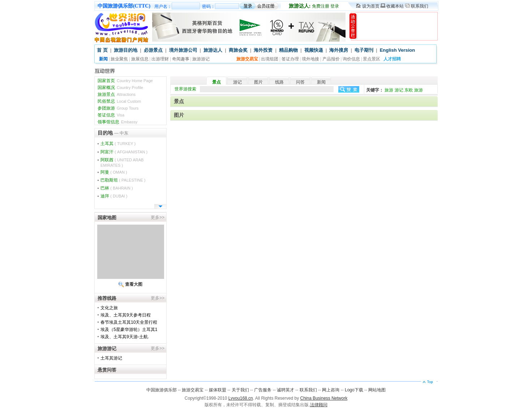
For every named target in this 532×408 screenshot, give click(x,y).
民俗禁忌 (119, 101)
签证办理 (290, 59)
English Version (398, 50)
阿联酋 (122, 162)
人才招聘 (392, 59)
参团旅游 (118, 108)
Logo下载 (354, 390)
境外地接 (310, 59)
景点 (216, 82)
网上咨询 (331, 390)
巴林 (117, 188)
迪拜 (114, 196)
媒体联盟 (218, 390)
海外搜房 (339, 50)
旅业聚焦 (119, 59)
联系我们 (420, 6)
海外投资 (263, 50)
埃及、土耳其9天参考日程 (126, 315)
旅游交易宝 (193, 390)
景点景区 (372, 59)
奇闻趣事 (181, 59)
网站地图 (377, 390)
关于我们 (240, 390)
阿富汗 (124, 152)
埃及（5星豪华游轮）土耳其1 (129, 330)
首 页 (102, 50)
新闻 (321, 82)
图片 (258, 82)
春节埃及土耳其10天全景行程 (129, 322)
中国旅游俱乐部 (162, 390)
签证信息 (111, 115)
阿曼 (114, 172)
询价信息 (351, 59)
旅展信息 (140, 59)
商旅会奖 (238, 50)
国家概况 (120, 88)
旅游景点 (117, 94)
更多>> (158, 217)
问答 (300, 82)
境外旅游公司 (183, 50)
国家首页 (125, 81)
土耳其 (118, 144)
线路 (279, 82)
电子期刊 (364, 50)
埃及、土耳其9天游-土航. (125, 337)
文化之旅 (109, 308)
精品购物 (288, 50)
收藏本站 (395, 6)
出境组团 (270, 59)
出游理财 (160, 59)
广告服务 (263, 390)
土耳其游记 (111, 358)
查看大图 (134, 284)
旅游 (389, 90)
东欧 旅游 (414, 90)
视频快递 (314, 50)
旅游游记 (201, 59)
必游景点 (153, 50)
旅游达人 (213, 50)
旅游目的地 (126, 50)
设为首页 (371, 6)
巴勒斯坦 (123, 180)
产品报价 (331, 59)
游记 (237, 82)
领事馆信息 (117, 122)
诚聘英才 (286, 390)
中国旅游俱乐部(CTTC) (124, 6)
